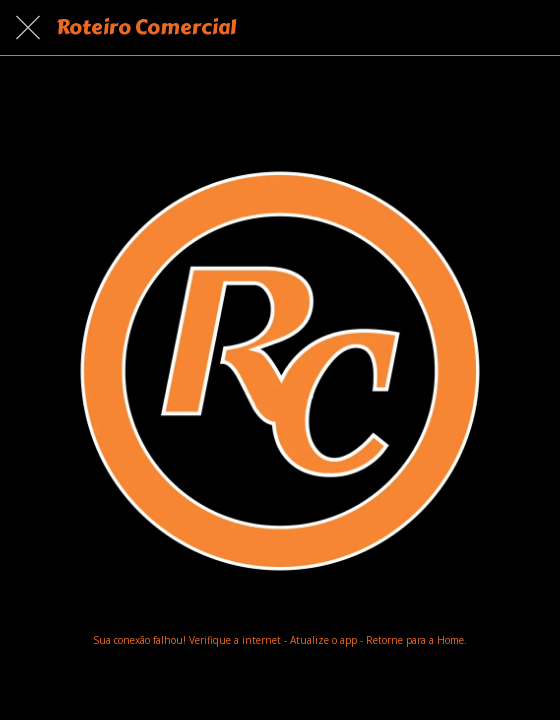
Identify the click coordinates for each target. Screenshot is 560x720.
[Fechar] (28, 28)
